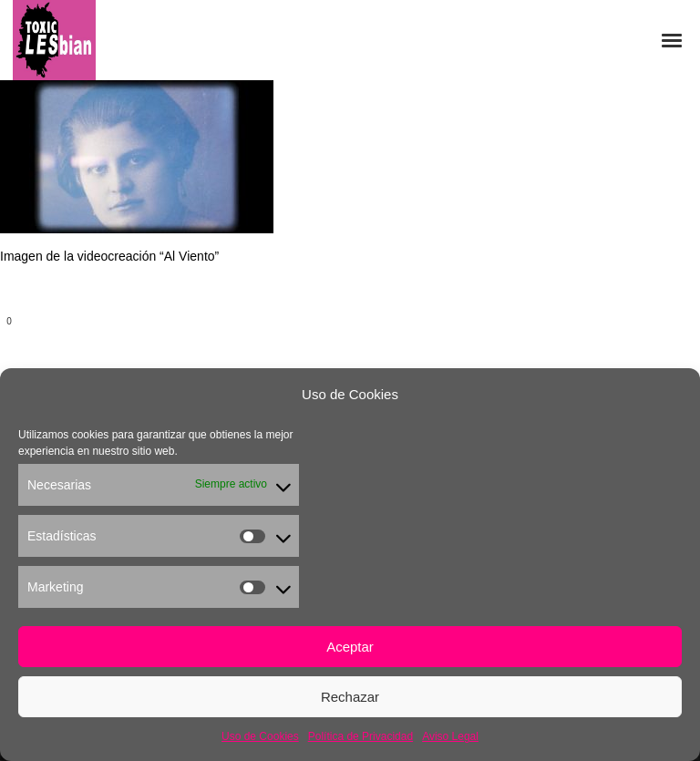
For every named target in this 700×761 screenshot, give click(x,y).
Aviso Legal (450, 736)
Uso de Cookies (260, 736)
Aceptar (350, 647)
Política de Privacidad (360, 736)
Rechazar (350, 697)
